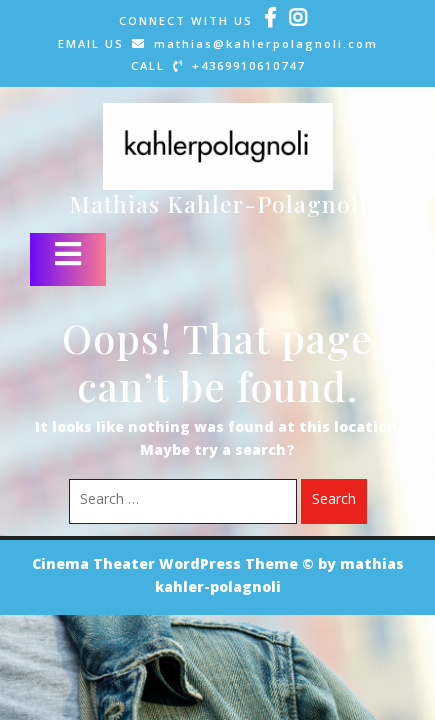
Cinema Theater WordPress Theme (165, 566)
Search (334, 501)
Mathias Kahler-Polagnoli (218, 203)
